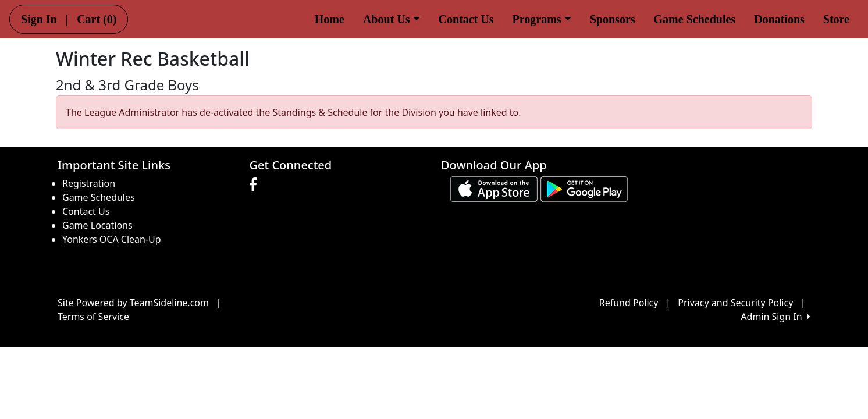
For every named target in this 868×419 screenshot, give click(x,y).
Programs (542, 19)
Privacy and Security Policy (735, 303)
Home (330, 19)
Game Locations (97, 225)
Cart (97, 19)
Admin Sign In (775, 317)
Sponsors (613, 19)
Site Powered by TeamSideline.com (133, 303)
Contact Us (466, 19)
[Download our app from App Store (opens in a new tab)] (494, 189)
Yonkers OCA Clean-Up (112, 239)
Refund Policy (629, 303)
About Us (392, 19)
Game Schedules (695, 19)
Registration (89, 183)
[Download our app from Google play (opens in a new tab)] (584, 189)
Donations (779, 19)
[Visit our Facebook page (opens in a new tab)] (256, 185)
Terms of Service (93, 317)
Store (836, 19)
